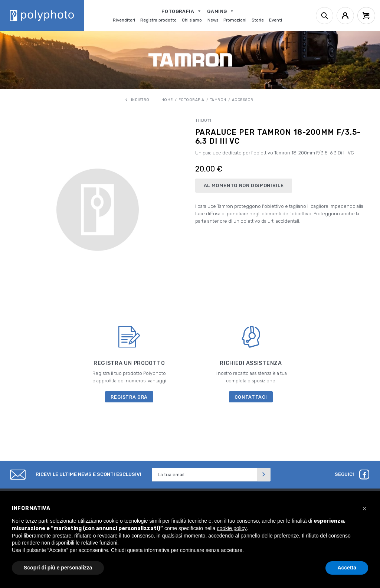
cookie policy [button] (232, 528)
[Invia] (264, 475)
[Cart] (366, 16)
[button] (364, 509)
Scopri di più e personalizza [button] (58, 568)
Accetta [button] (347, 568)
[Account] (345, 16)
